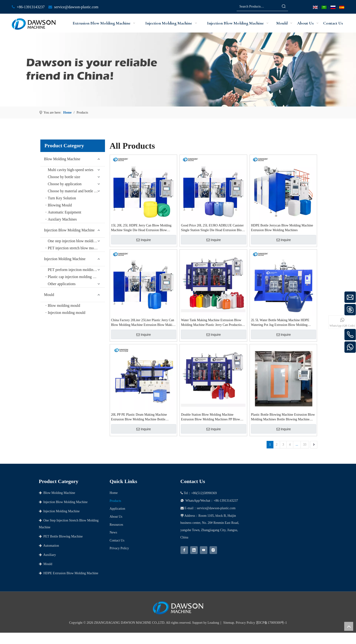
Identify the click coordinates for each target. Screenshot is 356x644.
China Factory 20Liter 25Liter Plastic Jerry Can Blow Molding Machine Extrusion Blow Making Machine (143, 323)
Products (115, 501)
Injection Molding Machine (65, 259)
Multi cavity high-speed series (71, 170)
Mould (49, 295)
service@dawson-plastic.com (76, 7)
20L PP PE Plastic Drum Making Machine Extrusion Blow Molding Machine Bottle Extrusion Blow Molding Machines (139, 417)
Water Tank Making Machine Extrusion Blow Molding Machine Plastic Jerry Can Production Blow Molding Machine (212, 323)
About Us (116, 517)
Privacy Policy (119, 548)
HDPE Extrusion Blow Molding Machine (69, 573)
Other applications (62, 284)
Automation (49, 546)
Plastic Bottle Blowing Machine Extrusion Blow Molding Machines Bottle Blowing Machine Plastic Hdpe (283, 417)
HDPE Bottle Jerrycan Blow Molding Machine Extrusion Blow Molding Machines (282, 228)
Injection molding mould (67, 313)
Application (117, 509)
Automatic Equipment (65, 212)
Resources (117, 525)
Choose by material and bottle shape (75, 191)
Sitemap (229, 623)
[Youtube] (204, 550)
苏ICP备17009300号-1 (271, 623)
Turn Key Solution (62, 198)
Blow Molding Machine (62, 159)
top (349, 626)
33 (305, 445)
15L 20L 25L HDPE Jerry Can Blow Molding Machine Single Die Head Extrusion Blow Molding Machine (141, 228)
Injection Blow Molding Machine (69, 230)
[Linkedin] (194, 550)
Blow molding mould (64, 306)
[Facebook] (184, 550)
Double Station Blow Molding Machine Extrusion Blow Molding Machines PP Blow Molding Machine (210, 417)
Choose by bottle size (64, 177)
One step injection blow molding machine (76, 241)
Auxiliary (47, 555)
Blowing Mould (60, 205)
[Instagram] (213, 550)
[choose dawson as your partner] (178, 70)
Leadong (213, 623)
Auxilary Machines (62, 219)
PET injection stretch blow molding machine (76, 248)
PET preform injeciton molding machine (76, 270)
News (113, 532)
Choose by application (65, 184)
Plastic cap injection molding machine (76, 277)
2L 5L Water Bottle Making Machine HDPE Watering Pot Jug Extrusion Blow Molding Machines (280, 323)
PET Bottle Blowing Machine (61, 536)
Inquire (144, 240)
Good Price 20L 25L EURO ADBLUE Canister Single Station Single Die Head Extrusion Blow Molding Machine (212, 228)
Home (114, 493)
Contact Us (117, 540)
